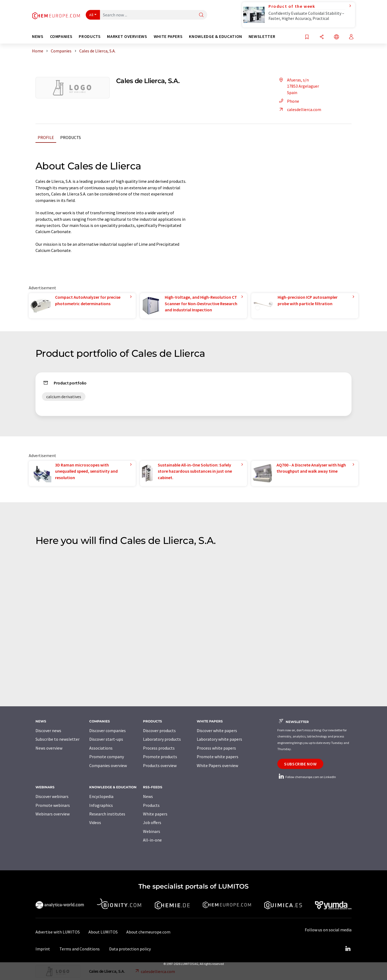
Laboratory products (162, 739)
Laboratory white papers (219, 739)
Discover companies (107, 730)
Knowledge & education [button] (215, 36)
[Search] (201, 15)
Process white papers (216, 748)
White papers (155, 814)
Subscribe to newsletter (58, 739)
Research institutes (107, 814)
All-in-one (152, 840)
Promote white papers (218, 757)
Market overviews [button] (127, 36)
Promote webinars (53, 805)
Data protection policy (130, 949)
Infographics (101, 805)
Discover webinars (52, 796)
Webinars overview (53, 814)
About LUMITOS (103, 932)
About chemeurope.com (148, 932)
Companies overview (108, 765)
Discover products (159, 730)
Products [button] (90, 36)
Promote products (160, 757)
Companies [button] (61, 36)
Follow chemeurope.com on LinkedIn (307, 777)
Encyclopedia (101, 796)
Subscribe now (300, 764)
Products (71, 137)
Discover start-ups (106, 739)
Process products (159, 748)
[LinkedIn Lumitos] (348, 949)
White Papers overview (217, 765)
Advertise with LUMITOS (58, 932)
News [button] (38, 36)
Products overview (160, 765)
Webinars (152, 831)
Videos (95, 822)
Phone (288, 101)
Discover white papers (217, 730)
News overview (49, 748)
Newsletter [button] (262, 36)
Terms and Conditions (80, 949)
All (91, 15)
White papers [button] (168, 36)
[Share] (322, 37)
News (148, 796)
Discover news (48, 730)
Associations (101, 748)
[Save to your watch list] (307, 37)
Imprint (43, 949)
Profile (46, 137)
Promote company (107, 757)
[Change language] (336, 37)
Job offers (152, 822)
